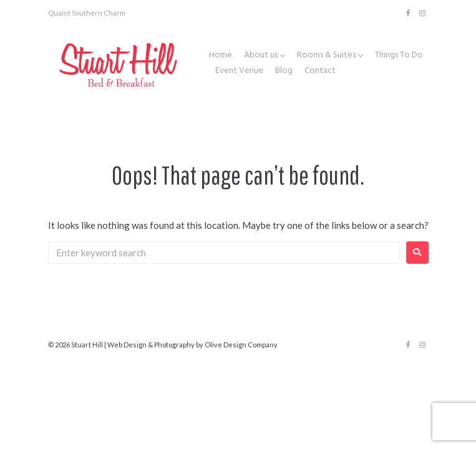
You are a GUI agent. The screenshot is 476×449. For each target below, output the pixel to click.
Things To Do (399, 56)
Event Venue (239, 71)
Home (221, 56)
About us (261, 56)
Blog (284, 71)
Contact (320, 71)
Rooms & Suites (326, 56)
